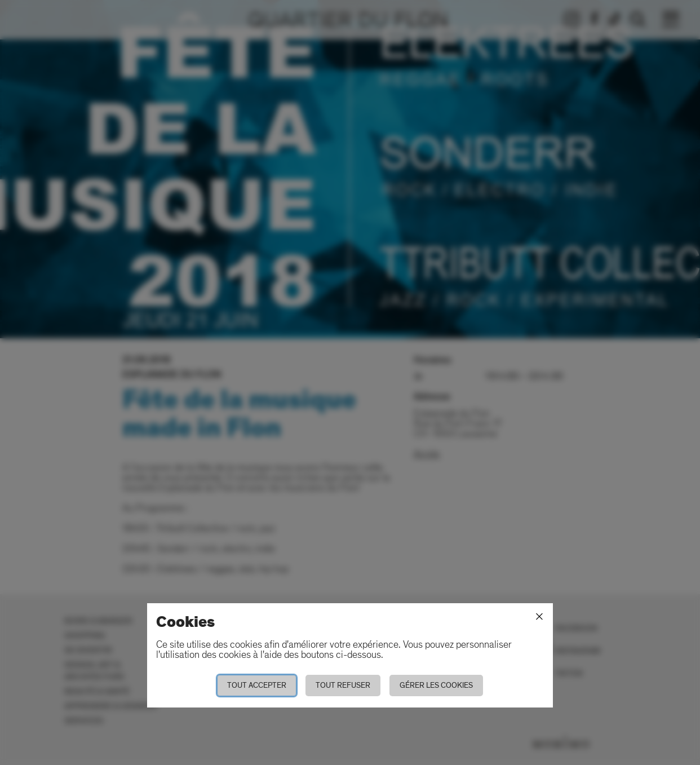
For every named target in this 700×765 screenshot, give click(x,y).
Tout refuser (343, 685)
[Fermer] (539, 617)
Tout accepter (257, 685)
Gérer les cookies (436, 685)
